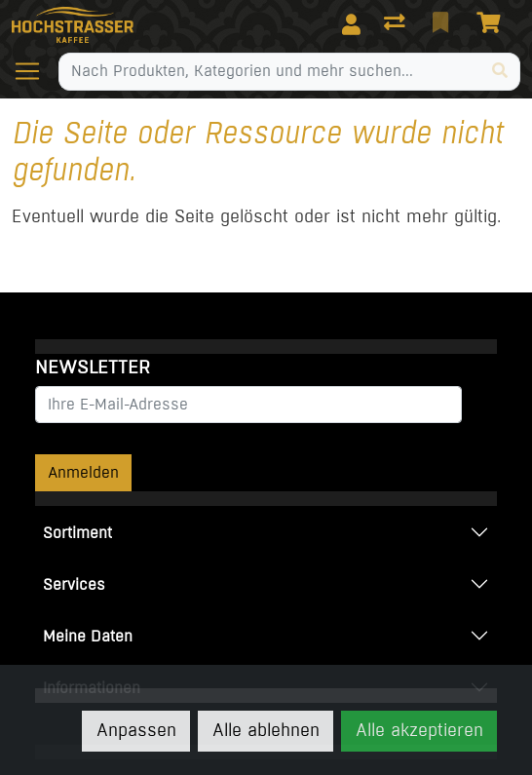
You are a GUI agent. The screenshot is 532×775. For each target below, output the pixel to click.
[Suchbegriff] (270, 71)
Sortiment (77, 533)
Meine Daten (88, 636)
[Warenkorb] (492, 24)
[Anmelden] (351, 24)
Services (74, 584)
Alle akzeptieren (419, 730)
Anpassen (136, 730)
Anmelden (83, 472)
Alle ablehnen (266, 730)
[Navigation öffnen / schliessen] (35, 71)
